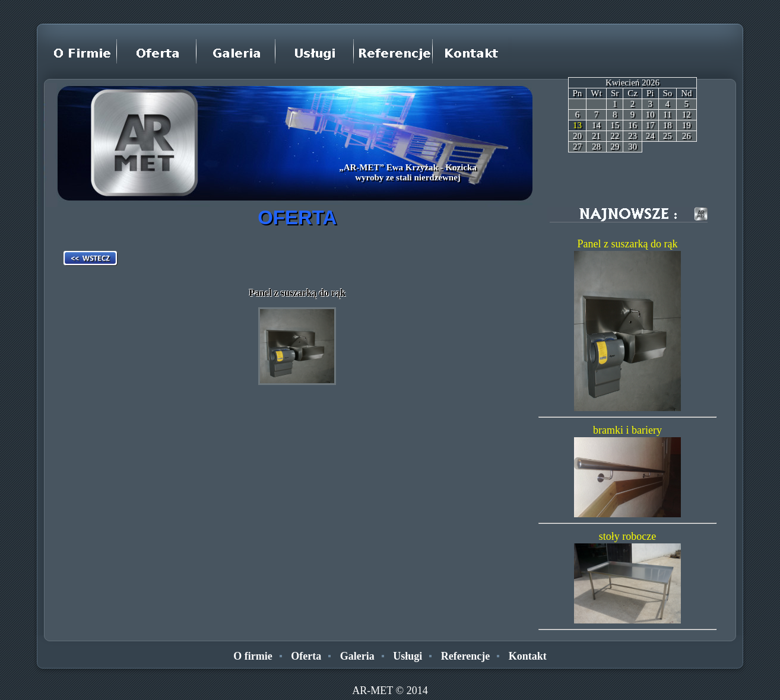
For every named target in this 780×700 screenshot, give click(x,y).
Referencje (466, 656)
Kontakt (528, 656)
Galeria (357, 656)
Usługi (408, 656)
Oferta (306, 656)
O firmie (253, 656)
